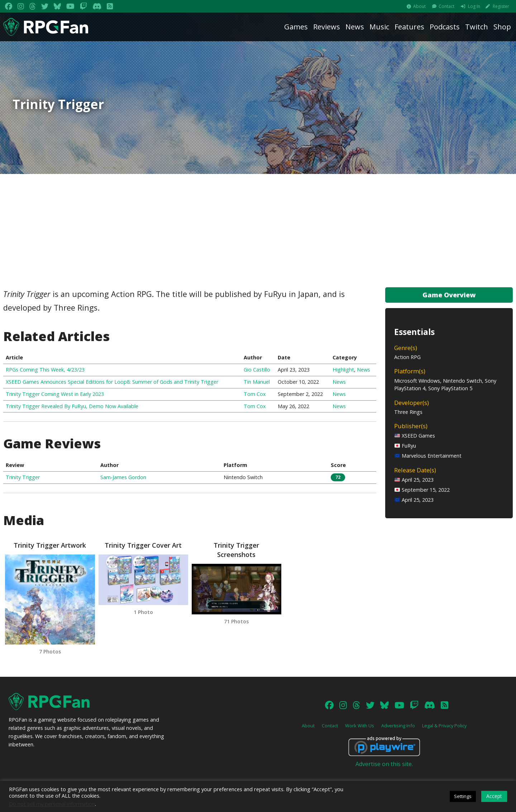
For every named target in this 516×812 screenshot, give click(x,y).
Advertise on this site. (384, 764)
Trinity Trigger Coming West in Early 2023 (55, 394)
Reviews (327, 27)
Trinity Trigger (23, 477)
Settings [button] (463, 796)
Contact (446, 6)
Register (501, 6)
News (355, 27)
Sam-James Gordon (123, 477)
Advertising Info (398, 726)
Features (409, 27)
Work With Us (360, 726)
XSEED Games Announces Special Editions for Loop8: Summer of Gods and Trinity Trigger (112, 382)
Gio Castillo (257, 370)
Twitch (477, 27)
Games (296, 27)
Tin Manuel (257, 382)
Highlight (343, 370)
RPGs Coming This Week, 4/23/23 (45, 370)
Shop (502, 27)
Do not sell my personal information (52, 804)
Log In (474, 6)
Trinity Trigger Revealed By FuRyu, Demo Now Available (72, 406)
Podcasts (445, 27)
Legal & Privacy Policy (444, 726)
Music (379, 27)
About (419, 6)
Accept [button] (494, 796)
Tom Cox (255, 394)
